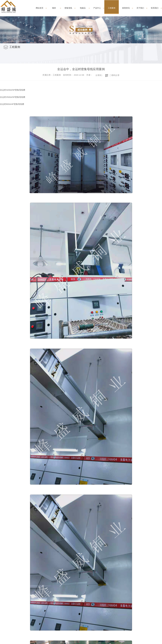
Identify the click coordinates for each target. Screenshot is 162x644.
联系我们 (155, 8)
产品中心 (97, 8)
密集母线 (68, 8)
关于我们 (140, 8)
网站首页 (40, 8)
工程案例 (112, 8)
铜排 (54, 8)
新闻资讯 (126, 8)
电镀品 (83, 8)
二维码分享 (114, 75)
